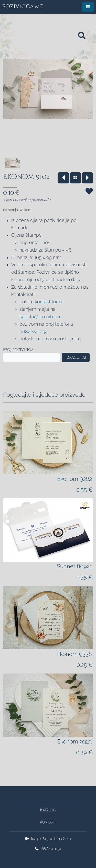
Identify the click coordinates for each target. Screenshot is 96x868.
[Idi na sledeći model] (87, 178)
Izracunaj (76, 357)
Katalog (48, 810)
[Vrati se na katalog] (75, 178)
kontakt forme (50, 302)
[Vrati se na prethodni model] (63, 178)
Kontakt (48, 822)
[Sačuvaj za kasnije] (89, 197)
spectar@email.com (40, 317)
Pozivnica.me (23, 7)
